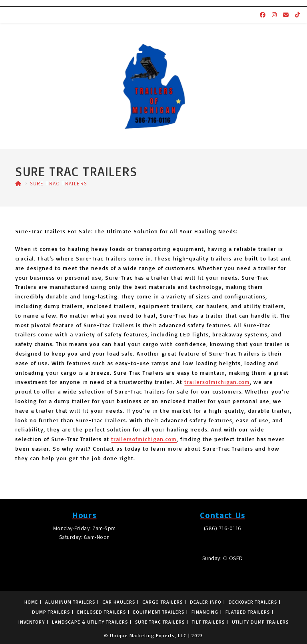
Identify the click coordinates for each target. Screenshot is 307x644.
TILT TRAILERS (208, 622)
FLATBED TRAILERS (248, 612)
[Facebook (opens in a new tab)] (263, 15)
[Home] (18, 184)
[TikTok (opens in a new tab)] (297, 15)
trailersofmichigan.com (217, 382)
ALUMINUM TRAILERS (70, 602)
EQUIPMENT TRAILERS (159, 612)
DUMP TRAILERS (51, 612)
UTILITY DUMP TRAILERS (260, 622)
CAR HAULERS (119, 602)
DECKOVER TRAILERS (253, 602)
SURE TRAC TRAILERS (58, 184)
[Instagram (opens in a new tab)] (274, 15)
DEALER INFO (206, 602)
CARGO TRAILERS (162, 602)
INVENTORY (32, 622)
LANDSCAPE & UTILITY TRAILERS (90, 622)
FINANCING (205, 612)
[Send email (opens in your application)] (286, 15)
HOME (31, 602)
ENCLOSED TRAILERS (102, 612)
